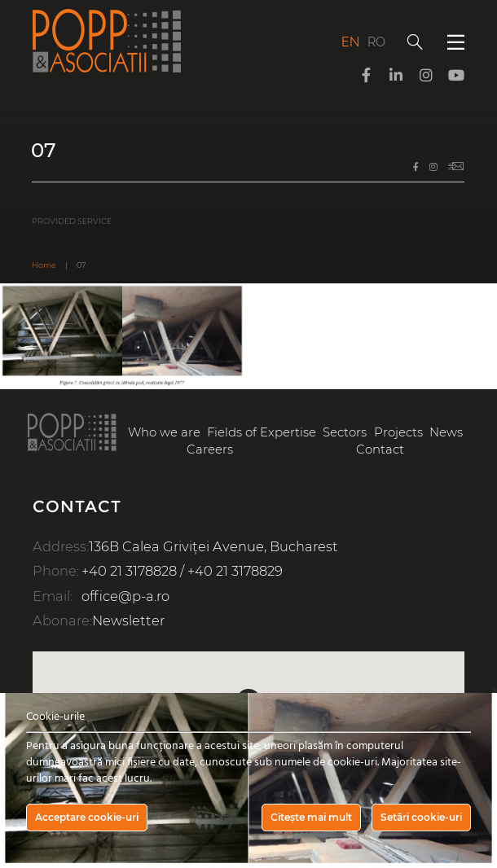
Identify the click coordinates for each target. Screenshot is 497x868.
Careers (210, 449)
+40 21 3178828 (129, 571)
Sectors (345, 432)
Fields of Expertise (262, 432)
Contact (380, 449)
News (446, 432)
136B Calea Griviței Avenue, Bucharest (213, 546)
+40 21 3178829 (235, 571)
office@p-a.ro (125, 596)
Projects (398, 432)
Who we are (164, 432)
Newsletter (128, 620)
